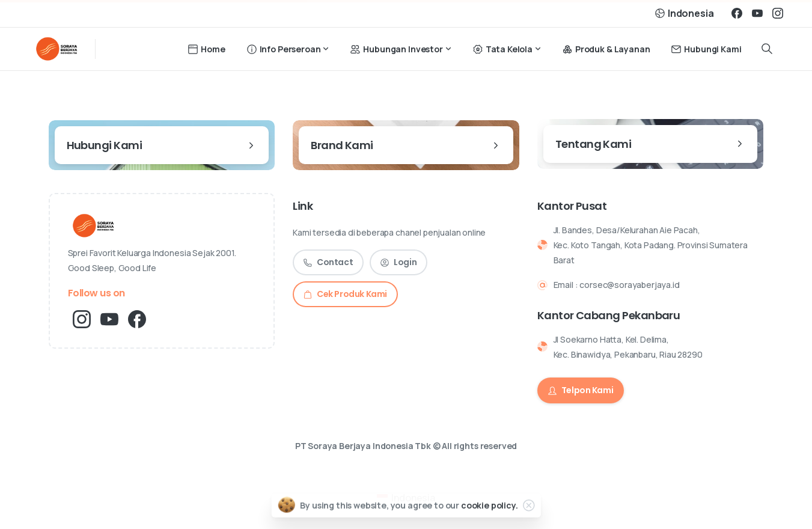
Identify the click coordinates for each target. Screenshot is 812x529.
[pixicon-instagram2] (82, 318)
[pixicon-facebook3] (137, 318)
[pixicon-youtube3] (109, 318)
